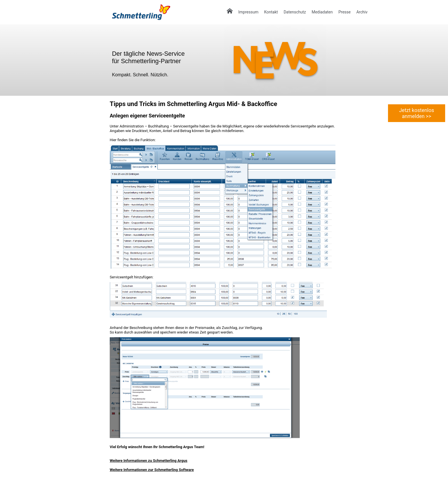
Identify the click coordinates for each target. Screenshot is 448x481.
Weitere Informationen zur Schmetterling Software (152, 470)
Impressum (248, 12)
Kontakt (271, 12)
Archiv (362, 12)
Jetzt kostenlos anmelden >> (417, 113)
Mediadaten (322, 12)
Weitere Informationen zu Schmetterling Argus (149, 461)
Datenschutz (295, 12)
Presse (344, 12)
